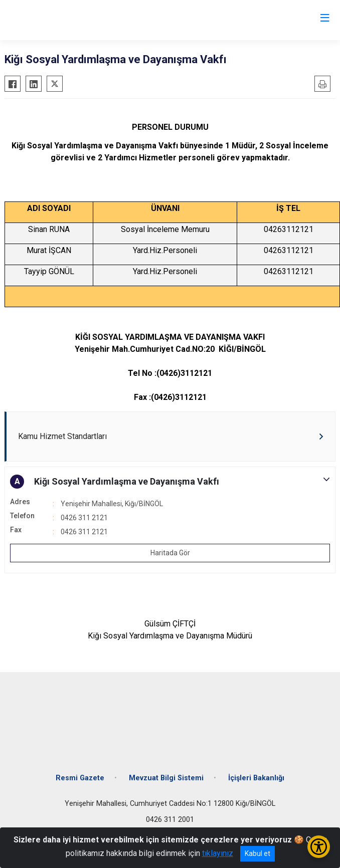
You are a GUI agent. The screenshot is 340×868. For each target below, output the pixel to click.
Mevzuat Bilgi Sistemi (166, 778)
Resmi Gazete (80, 778)
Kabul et (258, 853)
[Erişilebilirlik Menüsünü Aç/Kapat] (319, 847)
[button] (170, 482)
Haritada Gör (170, 553)
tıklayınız (218, 853)
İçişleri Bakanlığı (256, 778)
